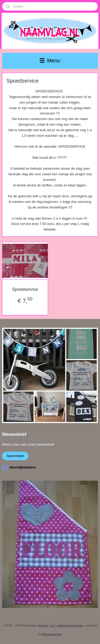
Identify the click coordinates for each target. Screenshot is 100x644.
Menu (50, 61)
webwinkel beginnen (70, 625)
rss (53, 625)
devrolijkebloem (19, 468)
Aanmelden (15, 456)
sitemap (43, 625)
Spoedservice (25, 289)
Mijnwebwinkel (52, 634)
